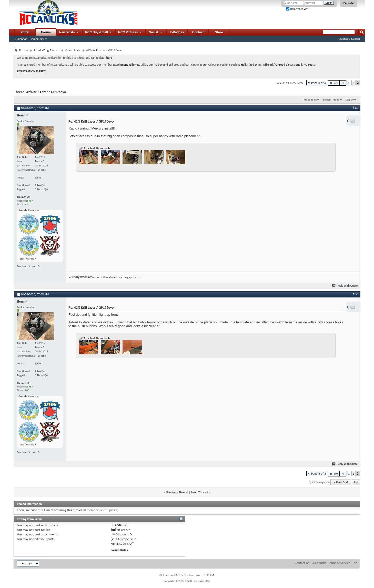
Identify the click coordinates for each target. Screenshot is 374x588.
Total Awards (26, 259)
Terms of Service (339, 563)
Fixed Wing (254, 65)
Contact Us (302, 563)
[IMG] (115, 534)
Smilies (115, 530)
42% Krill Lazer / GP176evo (46, 92)
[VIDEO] (116, 539)
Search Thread (331, 100)
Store (219, 32)
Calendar (21, 39)
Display (350, 100)
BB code (116, 525)
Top (356, 482)
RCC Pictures (130, 33)
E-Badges (177, 32)
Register (349, 3)
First (334, 83)
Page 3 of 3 (319, 83)
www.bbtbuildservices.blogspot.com (116, 277)
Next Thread (200, 492)
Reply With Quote (345, 286)
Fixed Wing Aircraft (47, 50)
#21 (355, 108)
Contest (198, 32)
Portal (25, 32)
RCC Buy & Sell (99, 33)
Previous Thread (177, 492)
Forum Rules (119, 550)
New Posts (69, 33)
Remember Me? (297, 9)
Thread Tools (310, 100)
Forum (46, 32)
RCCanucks (319, 563)
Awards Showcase (29, 210)
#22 (355, 294)
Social (156, 33)
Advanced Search (349, 39)
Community (37, 39)
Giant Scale (73, 50)
